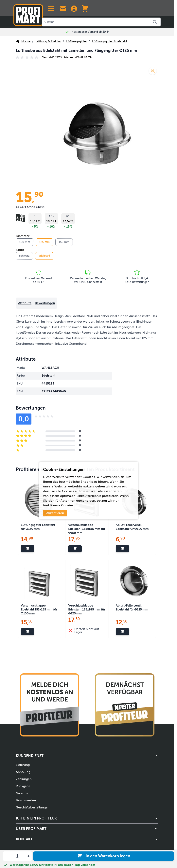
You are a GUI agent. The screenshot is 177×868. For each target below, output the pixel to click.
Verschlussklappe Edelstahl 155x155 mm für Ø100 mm (39, 609)
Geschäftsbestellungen (33, 807)
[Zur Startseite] (28, 14)
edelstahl (44, 256)
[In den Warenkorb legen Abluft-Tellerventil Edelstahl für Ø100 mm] (122, 549)
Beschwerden (26, 800)
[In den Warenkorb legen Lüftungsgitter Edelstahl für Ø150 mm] (27, 549)
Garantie (22, 793)
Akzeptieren (55, 513)
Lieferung (23, 765)
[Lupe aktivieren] (153, 71)
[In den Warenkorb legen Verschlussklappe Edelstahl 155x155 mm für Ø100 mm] (27, 632)
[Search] (155, 22)
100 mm (25, 242)
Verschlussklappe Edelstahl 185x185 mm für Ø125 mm (87, 609)
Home (23, 41)
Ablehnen (68, 501)
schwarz (24, 256)
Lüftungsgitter (77, 41)
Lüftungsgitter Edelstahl (110, 41)
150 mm (64, 242)
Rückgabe (23, 786)
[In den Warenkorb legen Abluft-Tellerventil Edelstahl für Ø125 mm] (122, 632)
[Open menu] (51, 9)
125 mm (44, 242)
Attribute (25, 303)
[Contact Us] (63, 9)
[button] (28, 57)
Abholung (23, 772)
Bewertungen (45, 303)
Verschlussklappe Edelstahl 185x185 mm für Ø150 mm (87, 529)
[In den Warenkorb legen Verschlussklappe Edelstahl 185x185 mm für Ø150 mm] (75, 549)
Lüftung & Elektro (48, 41)
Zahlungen (24, 779)
